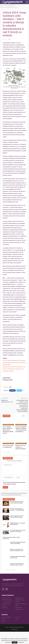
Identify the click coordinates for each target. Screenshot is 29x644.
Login (16, 619)
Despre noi (17, 617)
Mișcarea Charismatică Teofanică (20, 601)
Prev (5, 452)
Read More (21, 642)
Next (9, 452)
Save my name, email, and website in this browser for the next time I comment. (14, 483)
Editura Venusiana (19, 609)
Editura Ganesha (19, 607)
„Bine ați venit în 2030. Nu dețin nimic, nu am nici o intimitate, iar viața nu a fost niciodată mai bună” (14, 369)
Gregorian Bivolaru (19, 598)
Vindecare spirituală (6, 604)
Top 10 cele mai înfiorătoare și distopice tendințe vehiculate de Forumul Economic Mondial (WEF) (14, 363)
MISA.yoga (4, 606)
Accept (15, 642)
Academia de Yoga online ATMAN (21, 605)
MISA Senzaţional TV (6, 598)
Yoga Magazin (5, 608)
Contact (3, 621)
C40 (13, 250)
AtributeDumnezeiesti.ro (7, 600)
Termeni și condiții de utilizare (6, 618)
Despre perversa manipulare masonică (9, 425)
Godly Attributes (8, 602)
